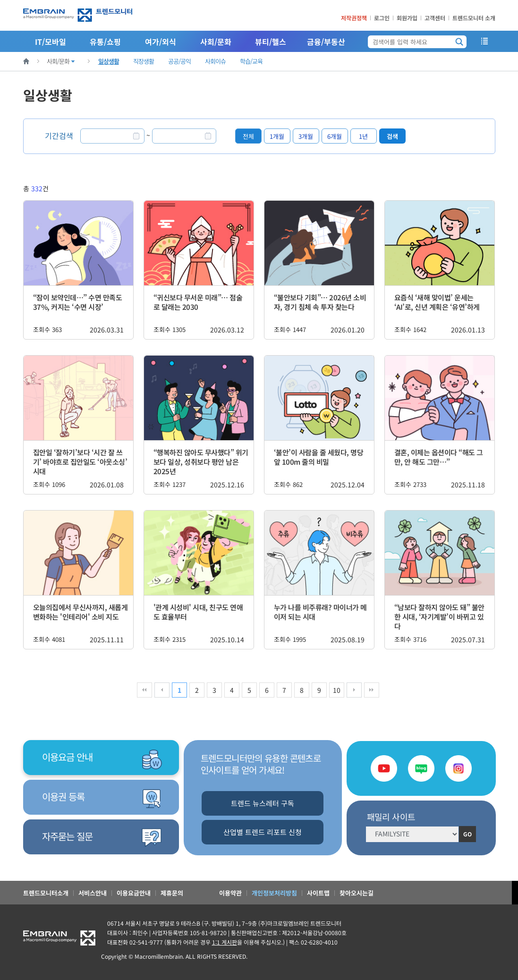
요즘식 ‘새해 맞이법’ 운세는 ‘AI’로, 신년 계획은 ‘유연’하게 (437, 302)
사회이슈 (215, 61)
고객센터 (435, 18)
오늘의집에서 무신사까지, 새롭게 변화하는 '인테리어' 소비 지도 (81, 612)
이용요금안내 (134, 893)
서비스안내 (93, 893)
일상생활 (109, 61)
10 (337, 690)
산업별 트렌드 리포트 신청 (263, 832)
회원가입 (407, 18)
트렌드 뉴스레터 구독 (263, 803)
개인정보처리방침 (274, 893)
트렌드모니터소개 (46, 893)
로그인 (382, 18)
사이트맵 (318, 893)
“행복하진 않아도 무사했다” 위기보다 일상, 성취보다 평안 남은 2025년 (201, 462)
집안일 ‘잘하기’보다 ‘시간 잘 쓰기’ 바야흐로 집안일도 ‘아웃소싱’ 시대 (80, 462)
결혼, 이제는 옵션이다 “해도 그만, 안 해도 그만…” (439, 457)
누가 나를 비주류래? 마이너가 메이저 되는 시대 (320, 612)
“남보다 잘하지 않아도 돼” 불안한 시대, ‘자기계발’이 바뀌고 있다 (439, 617)
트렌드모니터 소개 (474, 18)
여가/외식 (161, 42)
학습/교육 (251, 61)
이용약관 (230, 893)
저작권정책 (354, 18)
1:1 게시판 (225, 942)
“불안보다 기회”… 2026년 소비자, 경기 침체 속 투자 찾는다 (320, 302)
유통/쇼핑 (105, 42)
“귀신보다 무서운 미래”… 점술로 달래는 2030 (198, 302)
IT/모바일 (51, 42)
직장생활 (144, 61)
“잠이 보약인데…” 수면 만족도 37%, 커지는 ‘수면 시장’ (78, 302)
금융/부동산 (326, 42)
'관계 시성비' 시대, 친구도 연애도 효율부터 (198, 612)
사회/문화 (216, 42)
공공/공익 (179, 61)
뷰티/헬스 (271, 42)
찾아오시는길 (357, 893)
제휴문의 (172, 893)
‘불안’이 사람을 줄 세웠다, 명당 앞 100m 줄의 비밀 (319, 457)
